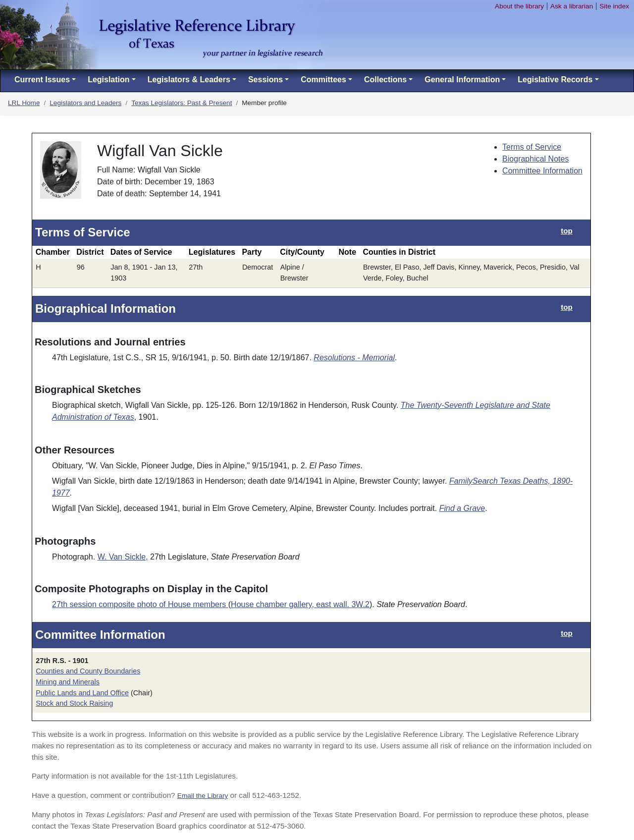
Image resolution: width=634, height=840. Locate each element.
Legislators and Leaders (85, 103)
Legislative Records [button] (555, 80)
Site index (614, 6)
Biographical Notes (535, 159)
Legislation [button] (108, 80)
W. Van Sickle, (123, 557)
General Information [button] (462, 80)
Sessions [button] (265, 80)
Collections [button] (385, 80)
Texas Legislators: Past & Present (182, 103)
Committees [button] (323, 80)
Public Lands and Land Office (82, 693)
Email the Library (203, 796)
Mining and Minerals (68, 682)
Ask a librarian (572, 6)
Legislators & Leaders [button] (189, 80)
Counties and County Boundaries (88, 671)
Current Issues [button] (42, 80)
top (567, 231)
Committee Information (542, 171)
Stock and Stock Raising (74, 703)
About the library (519, 6)
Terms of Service (532, 147)
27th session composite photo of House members (140, 604)
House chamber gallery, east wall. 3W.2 (300, 604)
